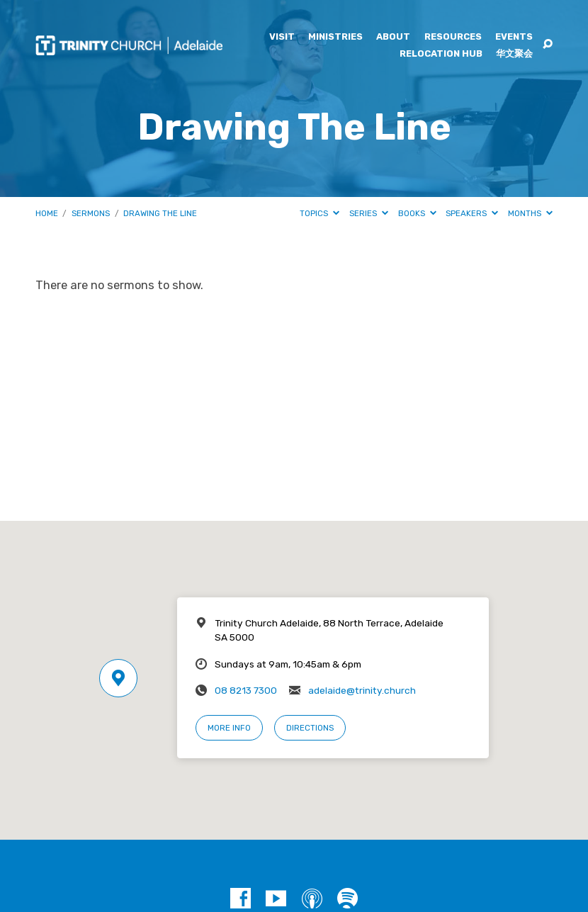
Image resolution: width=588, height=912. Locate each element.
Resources (453, 37)
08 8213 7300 (246, 690)
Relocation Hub (441, 54)
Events (514, 37)
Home (47, 213)
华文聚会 (514, 54)
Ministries (335, 37)
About (393, 37)
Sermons (91, 213)
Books (417, 213)
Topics (320, 213)
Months (530, 213)
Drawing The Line (160, 213)
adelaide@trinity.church (362, 690)
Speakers (472, 213)
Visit (282, 37)
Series (369, 213)
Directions (310, 728)
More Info (229, 728)
